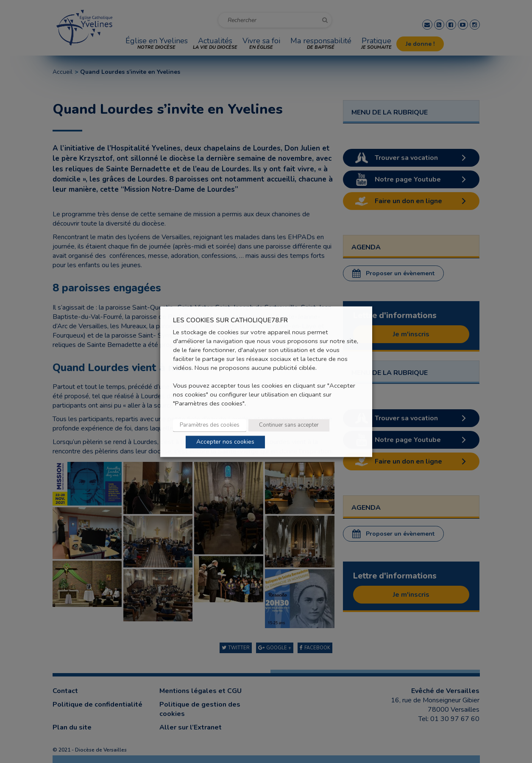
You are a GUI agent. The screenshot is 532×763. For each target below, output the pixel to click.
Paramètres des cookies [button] (210, 425)
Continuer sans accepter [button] (289, 425)
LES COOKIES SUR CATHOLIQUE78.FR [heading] (230, 320)
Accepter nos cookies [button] (225, 442)
